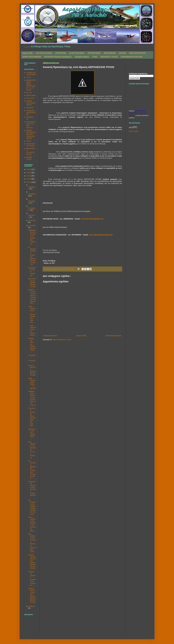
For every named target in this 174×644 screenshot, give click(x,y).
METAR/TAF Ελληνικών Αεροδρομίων (58, 57)
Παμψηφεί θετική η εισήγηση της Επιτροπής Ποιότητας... (32, 237)
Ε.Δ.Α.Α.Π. (30, 98)
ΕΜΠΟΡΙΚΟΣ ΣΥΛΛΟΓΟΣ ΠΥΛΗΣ (31, 151)
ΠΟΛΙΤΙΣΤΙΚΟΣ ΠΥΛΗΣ (31, 145)
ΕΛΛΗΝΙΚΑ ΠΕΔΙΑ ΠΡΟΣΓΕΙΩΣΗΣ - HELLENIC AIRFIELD (138, 113)
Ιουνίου (32, 225)
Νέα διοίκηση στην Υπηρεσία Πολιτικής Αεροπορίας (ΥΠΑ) (32, 543)
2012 (29, 179)
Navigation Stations (82, 57)
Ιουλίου (32, 220)
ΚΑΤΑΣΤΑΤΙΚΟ (61, 53)
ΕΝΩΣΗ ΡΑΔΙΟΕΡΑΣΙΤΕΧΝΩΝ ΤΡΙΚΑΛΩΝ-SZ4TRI (31, 134)
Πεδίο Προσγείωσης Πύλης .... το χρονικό (32, 383)
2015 (29, 169)
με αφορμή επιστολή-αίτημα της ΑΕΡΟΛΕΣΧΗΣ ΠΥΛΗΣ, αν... (32, 256)
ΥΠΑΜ (95, 57)
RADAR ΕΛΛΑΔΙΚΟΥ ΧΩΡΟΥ (31, 103)
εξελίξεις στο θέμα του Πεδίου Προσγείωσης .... (32, 345)
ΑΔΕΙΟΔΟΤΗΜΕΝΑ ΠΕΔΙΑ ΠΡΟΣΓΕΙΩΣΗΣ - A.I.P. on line (31, 85)
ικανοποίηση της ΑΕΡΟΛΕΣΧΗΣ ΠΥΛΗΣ (32, 283)
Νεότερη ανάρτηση (50, 336)
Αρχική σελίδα (27, 53)
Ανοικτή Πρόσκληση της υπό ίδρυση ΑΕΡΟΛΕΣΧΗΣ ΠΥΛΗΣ (32, 562)
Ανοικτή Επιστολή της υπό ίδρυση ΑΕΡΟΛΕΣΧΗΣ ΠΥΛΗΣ (32, 595)
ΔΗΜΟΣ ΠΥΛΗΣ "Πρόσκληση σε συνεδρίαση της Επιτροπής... (32, 297)
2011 (29, 182)
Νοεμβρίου (32, 194)
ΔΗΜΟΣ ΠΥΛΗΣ (29, 158)
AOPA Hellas (31, 95)
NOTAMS (122, 53)
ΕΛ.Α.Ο (29, 93)
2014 (29, 173)
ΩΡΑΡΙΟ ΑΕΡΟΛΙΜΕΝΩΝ (32, 57)
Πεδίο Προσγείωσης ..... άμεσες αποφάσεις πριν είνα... (32, 314)
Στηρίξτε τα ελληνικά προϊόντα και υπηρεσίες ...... (32, 579)
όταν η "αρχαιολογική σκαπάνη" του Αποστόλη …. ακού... (32, 524)
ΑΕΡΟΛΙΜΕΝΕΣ (110, 53)
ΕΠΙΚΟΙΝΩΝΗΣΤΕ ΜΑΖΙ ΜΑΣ (132, 57)
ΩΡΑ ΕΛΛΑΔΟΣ (134, 131)
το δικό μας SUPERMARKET (31, 112)
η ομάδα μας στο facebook (31, 74)
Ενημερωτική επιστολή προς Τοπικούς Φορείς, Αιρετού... (32, 489)
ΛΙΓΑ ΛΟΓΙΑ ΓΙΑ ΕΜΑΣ (44, 53)
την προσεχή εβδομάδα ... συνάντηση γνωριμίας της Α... (32, 470)
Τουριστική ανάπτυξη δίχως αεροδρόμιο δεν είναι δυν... (32, 417)
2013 (29, 176)
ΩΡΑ (130, 128)
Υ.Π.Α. (29, 77)
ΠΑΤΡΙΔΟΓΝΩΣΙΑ (94, 53)
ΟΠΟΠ (29, 141)
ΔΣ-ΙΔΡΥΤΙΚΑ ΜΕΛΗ (77, 53)
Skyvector (30, 108)
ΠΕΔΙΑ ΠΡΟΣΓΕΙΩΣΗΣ (138, 53)
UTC (135, 127)
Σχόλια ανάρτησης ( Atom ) (62, 340)
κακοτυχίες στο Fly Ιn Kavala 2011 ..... (32, 434)
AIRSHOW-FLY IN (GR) (109, 57)
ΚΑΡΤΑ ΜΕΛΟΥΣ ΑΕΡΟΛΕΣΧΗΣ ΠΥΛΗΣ (32, 370)
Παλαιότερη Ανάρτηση (113, 336)
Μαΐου (31, 606)
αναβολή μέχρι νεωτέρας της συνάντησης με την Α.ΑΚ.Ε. (32, 398)
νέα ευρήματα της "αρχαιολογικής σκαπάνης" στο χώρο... (32, 507)
